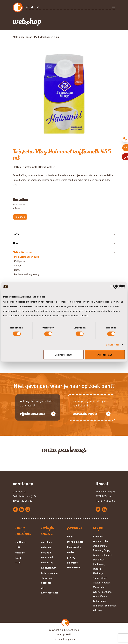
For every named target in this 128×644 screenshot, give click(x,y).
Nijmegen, (99, 606)
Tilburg (97, 569)
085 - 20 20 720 (23, 501)
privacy (71, 558)
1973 (18, 558)
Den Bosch (99, 560)
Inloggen (20, 217)
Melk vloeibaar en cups (27, 257)
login (70, 537)
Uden (106, 541)
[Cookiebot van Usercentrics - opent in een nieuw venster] (113, 287)
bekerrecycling (49, 573)
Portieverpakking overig (27, 274)
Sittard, (104, 578)
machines (46, 542)
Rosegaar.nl (69, 639)
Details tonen (113, 345)
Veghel (97, 555)
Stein (96, 578)
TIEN (18, 563)
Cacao (17, 270)
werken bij (47, 563)
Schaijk (102, 546)
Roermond (106, 592)
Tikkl (68, 635)
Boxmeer (98, 550)
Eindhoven (99, 564)
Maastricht (99, 587)
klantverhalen (49, 568)
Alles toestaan (105, 355)
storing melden (75, 542)
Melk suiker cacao (22, 37)
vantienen (21, 542)
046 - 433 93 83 (105, 501)
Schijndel (107, 555)
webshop (46, 547)
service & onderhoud (47, 555)
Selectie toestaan (64, 355)
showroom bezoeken (47, 580)
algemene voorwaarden (74, 565)
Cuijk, (107, 550)
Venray (104, 596)
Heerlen (106, 583)
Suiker (18, 266)
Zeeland (97, 541)
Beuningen (111, 606)
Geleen (97, 583)
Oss (95, 546)
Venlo (96, 596)
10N (18, 547)
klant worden (74, 547)
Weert (96, 592)
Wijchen (97, 610)
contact (71, 552)
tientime (20, 553)
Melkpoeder (20, 261)
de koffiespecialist (50, 590)
